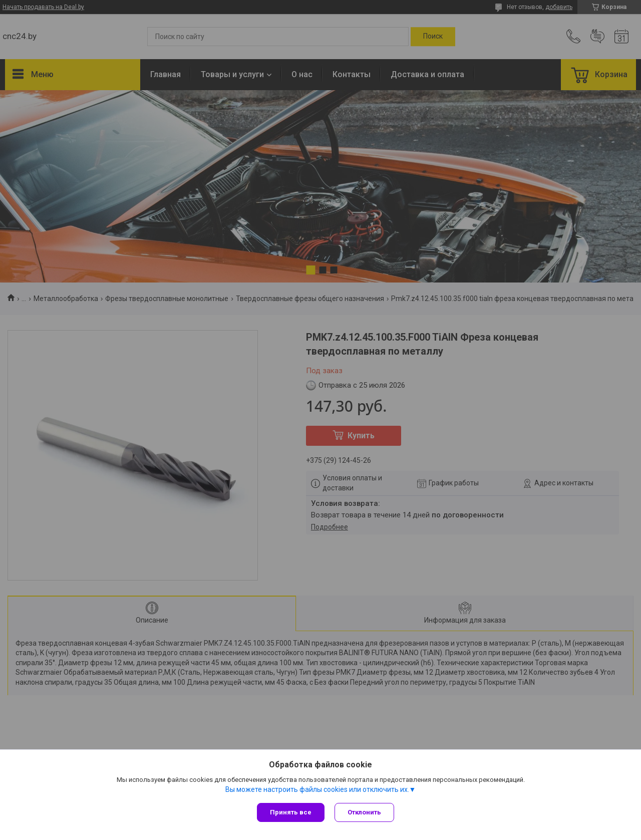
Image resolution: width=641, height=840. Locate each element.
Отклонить (364, 812)
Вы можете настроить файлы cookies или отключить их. (317, 789)
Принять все (291, 812)
